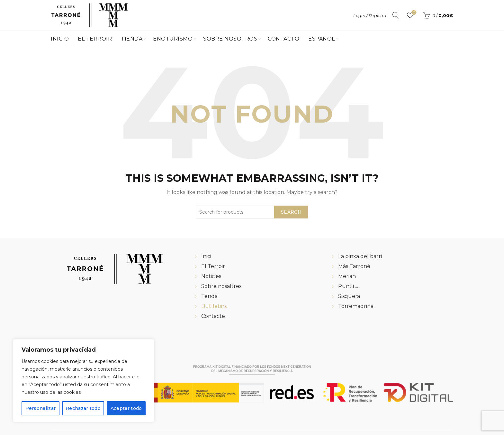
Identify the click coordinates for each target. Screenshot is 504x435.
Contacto (283, 39)
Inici (206, 256)
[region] (84, 381)
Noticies (211, 276)
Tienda (132, 39)
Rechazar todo (83, 408)
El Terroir (95, 39)
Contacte (213, 316)
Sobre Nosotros (230, 39)
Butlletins (214, 306)
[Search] (396, 15)
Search (291, 212)
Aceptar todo (126, 408)
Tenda (209, 296)
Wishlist (414, 13)
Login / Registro (370, 15)
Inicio (60, 39)
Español (322, 39)
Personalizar (40, 408)
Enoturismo (173, 39)
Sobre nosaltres (221, 286)
